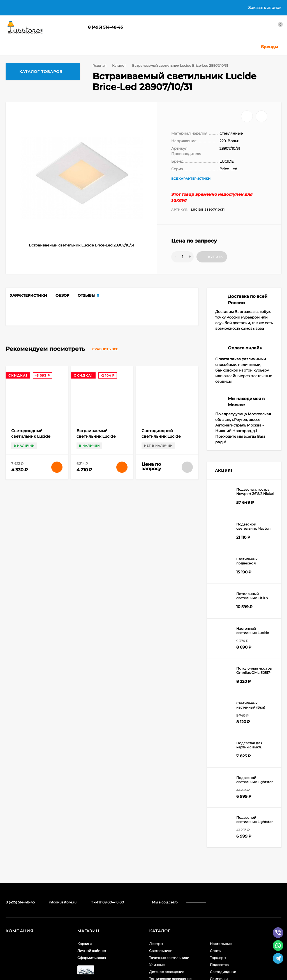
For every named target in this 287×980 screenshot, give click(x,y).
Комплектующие (224, 881)
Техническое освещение (170, 874)
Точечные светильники (169, 853)
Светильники (161, 846)
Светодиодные (223, 867)
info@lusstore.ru (63, 798)
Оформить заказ (92, 853)
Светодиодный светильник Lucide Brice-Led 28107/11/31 (32, 694)
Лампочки (219, 874)
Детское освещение (167, 867)
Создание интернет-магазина (32, 954)
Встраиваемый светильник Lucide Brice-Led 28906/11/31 (98, 694)
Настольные (221, 839)
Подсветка (219, 860)
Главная (13, 8)
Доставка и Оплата (83, 8)
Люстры (156, 839)
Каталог (118, 65)
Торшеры (218, 853)
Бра (152, 895)
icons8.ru (95, 929)
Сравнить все (110, 607)
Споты (216, 846)
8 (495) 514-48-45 (105, 27)
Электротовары (224, 888)
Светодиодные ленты (168, 881)
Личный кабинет (92, 846)
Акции (216, 895)
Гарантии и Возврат (131, 8)
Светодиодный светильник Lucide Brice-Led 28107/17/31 (162, 694)
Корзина (85, 839)
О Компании (42, 8)
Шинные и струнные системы (175, 888)
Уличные (157, 860)
